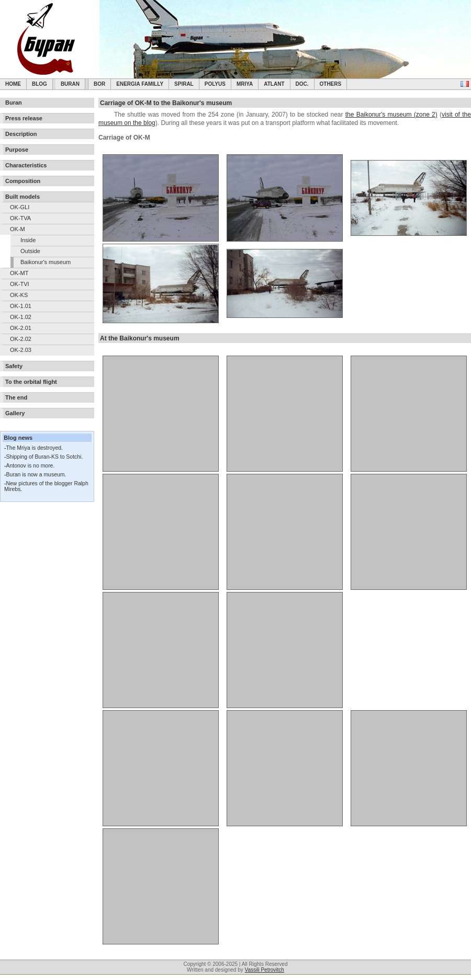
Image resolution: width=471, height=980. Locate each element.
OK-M (18, 229)
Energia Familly (140, 84)
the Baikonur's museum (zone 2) (391, 115)
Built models (23, 197)
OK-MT (19, 273)
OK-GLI (20, 207)
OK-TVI (20, 284)
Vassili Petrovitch (265, 970)
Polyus (215, 84)
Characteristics (26, 165)
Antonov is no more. (30, 466)
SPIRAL (184, 84)
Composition (23, 181)
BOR (99, 84)
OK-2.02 (21, 339)
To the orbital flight (31, 382)
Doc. (302, 84)
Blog (40, 84)
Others (331, 84)
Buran (70, 84)
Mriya (245, 84)
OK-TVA (20, 218)
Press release (24, 118)
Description (21, 134)
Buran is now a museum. (36, 475)
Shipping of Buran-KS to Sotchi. (44, 457)
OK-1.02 (21, 317)
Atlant (274, 84)
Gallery (15, 413)
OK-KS (19, 295)
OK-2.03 (21, 350)
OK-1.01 (21, 306)
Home (13, 84)
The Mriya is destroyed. (34, 448)
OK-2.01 (21, 328)
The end (16, 397)
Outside (30, 251)
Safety (14, 366)
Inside (28, 240)
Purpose (17, 150)
